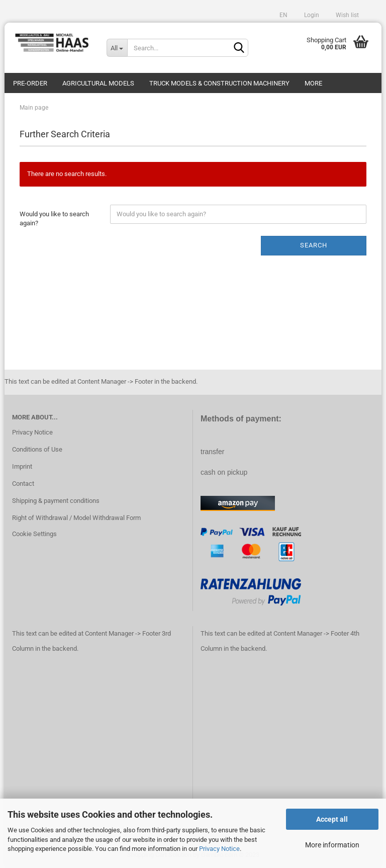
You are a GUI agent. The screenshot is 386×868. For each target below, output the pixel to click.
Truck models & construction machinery (219, 83)
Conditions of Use (37, 449)
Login (311, 15)
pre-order (30, 83)
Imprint (22, 466)
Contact (23, 484)
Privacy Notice (219, 849)
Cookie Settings (34, 534)
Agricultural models (98, 83)
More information (332, 845)
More (313, 83)
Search (314, 245)
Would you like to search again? (54, 219)
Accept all (332, 819)
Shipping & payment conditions (56, 501)
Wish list (347, 15)
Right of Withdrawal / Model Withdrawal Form (76, 518)
